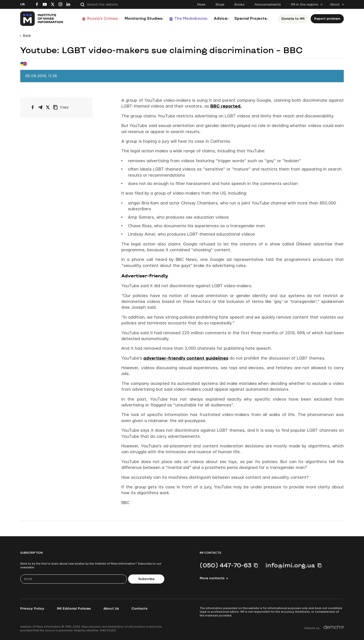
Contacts (139, 609)
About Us (111, 609)
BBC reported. (226, 106)
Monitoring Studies (138, 19)
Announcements (268, 5)
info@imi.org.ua (290, 565)
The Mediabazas (186, 19)
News (201, 5)
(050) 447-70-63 (225, 565)
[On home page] (42, 19)
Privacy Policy (32, 609)
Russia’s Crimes (95, 19)
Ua (22, 4)
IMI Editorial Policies (74, 609)
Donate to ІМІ (294, 19)
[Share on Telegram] (40, 107)
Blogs (220, 5)
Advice (219, 19)
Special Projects (251, 19)
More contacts (212, 578)
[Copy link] (68, 107)
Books (240, 5)
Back (27, 36)
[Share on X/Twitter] (48, 107)
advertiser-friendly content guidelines (186, 358)
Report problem (329, 19)
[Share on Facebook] (33, 107)
